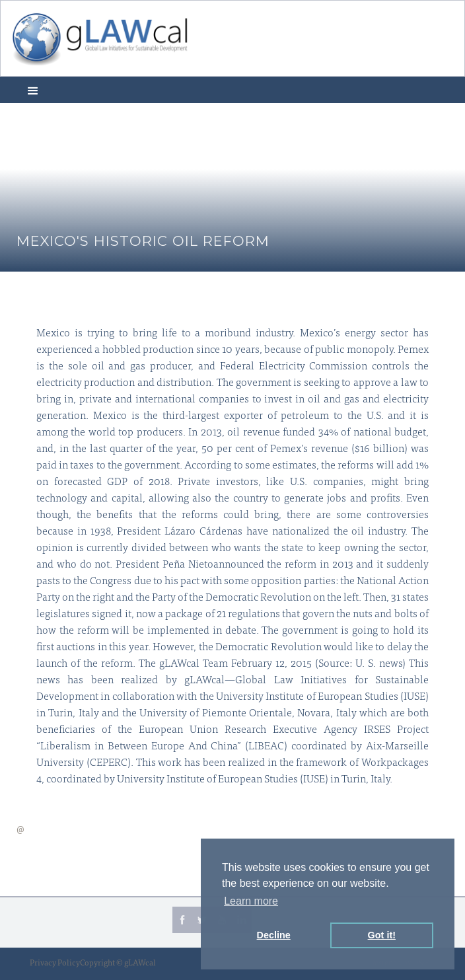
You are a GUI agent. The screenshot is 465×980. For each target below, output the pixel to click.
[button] (33, 90)
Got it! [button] (382, 935)
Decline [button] (274, 935)
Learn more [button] (251, 901)
